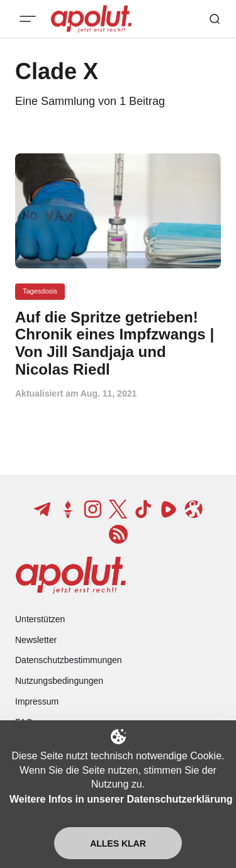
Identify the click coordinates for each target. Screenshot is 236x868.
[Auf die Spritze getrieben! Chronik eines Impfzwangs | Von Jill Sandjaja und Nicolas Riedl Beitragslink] (118, 343)
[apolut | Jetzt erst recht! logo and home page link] (71, 575)
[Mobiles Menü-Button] (28, 19)
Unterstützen (40, 619)
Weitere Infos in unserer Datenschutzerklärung (121, 799)
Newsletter (36, 640)
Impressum (37, 701)
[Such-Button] (215, 19)
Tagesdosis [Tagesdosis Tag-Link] (40, 291)
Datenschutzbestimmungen (69, 660)
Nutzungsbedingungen (59, 681)
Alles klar (118, 843)
